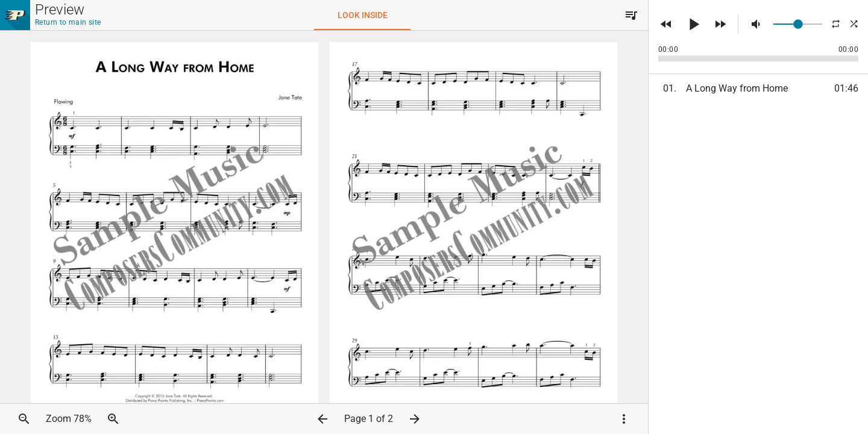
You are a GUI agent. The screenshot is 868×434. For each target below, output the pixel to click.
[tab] (362, 15)
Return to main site (68, 22)
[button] (631, 15)
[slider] (798, 24)
